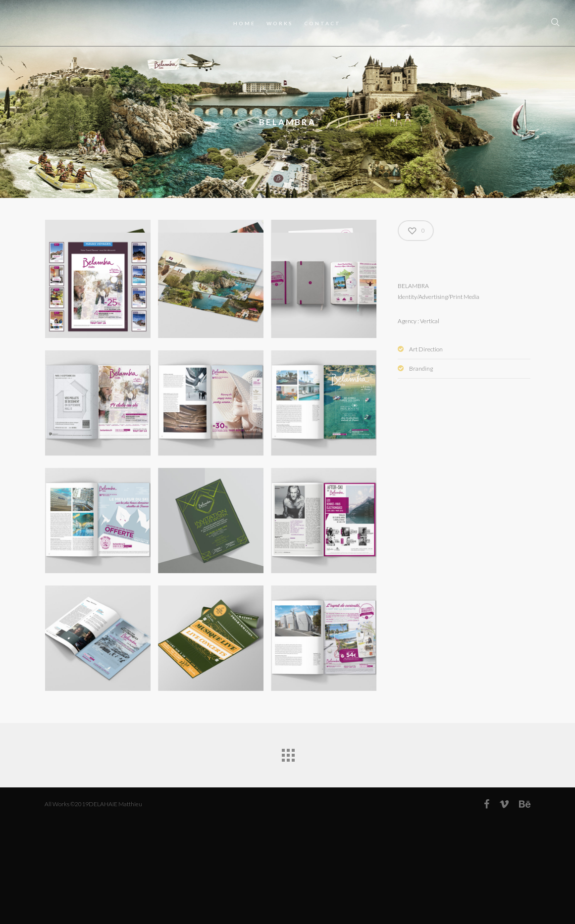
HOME (244, 23)
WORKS (280, 23)
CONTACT (322, 23)
